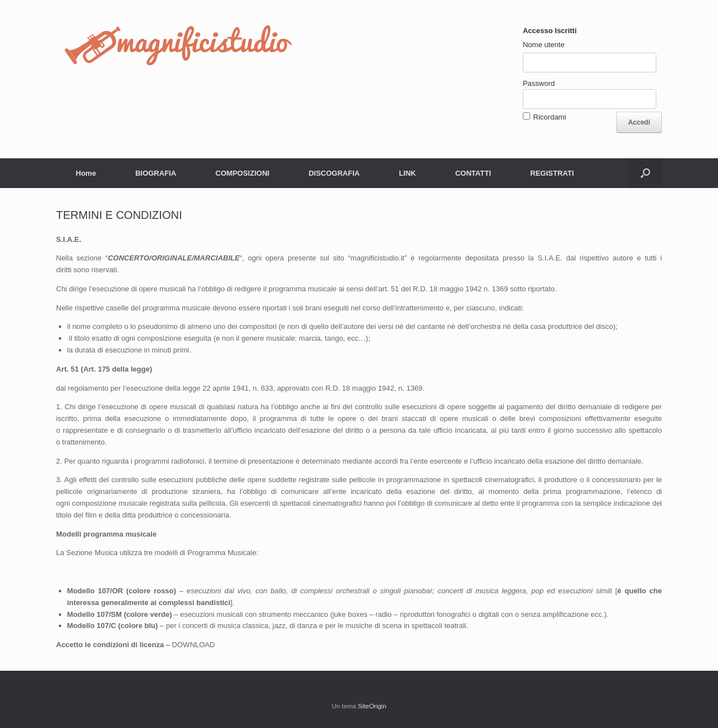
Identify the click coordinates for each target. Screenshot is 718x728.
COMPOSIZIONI (242, 173)
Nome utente (544, 45)
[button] (645, 173)
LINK (407, 173)
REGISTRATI (552, 173)
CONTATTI (473, 173)
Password (539, 83)
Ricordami (550, 117)
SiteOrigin (372, 706)
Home (86, 173)
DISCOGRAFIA (334, 173)
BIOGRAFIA (156, 173)
